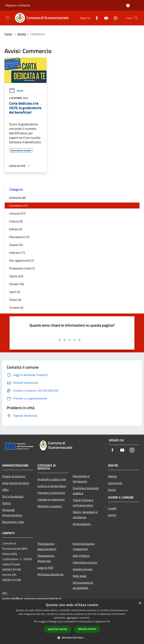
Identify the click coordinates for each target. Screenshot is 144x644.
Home (8, 34)
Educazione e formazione (81, 479)
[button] (72, 638)
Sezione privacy (83, 569)
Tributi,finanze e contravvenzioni (83, 503)
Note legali (80, 576)
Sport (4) (15, 292)
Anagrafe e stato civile (52, 479)
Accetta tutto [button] (58, 629)
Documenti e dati (13, 522)
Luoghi (112, 508)
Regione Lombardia (18, 5)
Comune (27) (17, 213)
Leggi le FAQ (45, 568)
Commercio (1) (18, 206)
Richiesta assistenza (50, 574)
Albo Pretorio (81, 556)
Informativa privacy (85, 562)
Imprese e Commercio (51, 493)
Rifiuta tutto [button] (87, 629)
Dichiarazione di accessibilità (83, 585)
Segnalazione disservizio (46, 558)
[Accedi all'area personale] (128, 6)
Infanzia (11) (17, 253)
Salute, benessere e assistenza (85, 515)
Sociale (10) (16, 284)
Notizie (112, 476)
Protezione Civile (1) (22, 268)
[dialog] (72, 622)
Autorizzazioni (82, 524)
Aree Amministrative (16, 483)
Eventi (112, 515)
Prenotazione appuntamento (47, 546)
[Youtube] (105, 18)
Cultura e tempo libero (52, 486)
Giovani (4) (16, 245)
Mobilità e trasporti (50, 506)
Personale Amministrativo (12, 512)
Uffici (6, 490)
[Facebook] (95, 18)
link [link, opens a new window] (108, 621)
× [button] (140, 603)
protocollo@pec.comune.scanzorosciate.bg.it (32, 599)
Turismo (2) (16, 308)
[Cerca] (136, 18)
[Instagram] (114, 18)
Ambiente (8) (17, 198)
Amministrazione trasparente (84, 546)
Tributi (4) (15, 300)
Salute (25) (16, 276)
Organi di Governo (14, 476)
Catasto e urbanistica (51, 499)
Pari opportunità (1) (22, 260)
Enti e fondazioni (13, 496)
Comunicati (115, 483)
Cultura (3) (16, 221)
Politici (7, 503)
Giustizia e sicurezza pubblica (86, 491)
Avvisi (16, 91)
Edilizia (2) (16, 229)
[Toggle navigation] (7, 18)
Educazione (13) (19, 237)
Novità (22, 34)
